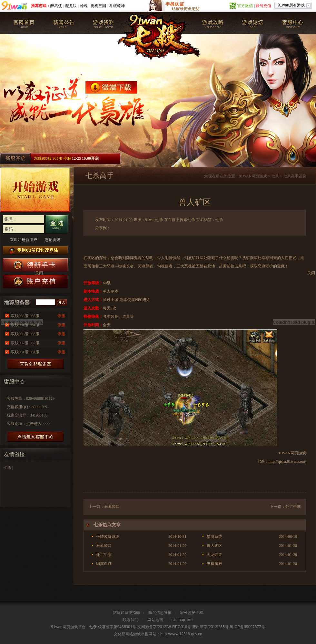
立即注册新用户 (24, 240)
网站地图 (155, 620)
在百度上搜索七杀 (180, 220)
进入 (61, 302)
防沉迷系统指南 (126, 613)
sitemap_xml (182, 620)
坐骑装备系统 (108, 537)
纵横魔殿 (214, 564)
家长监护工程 (192, 613)
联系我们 (131, 620)
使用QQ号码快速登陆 (35, 250)
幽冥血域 (104, 564)
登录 (57, 224)
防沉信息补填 (160, 613)
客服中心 (292, 23)
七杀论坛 (252, 23)
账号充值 (263, 6)
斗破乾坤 (117, 6)
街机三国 (98, 6)
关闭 (311, 273)
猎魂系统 (214, 537)
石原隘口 (112, 507)
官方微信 (245, 6)
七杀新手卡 (35, 265)
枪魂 (84, 6)
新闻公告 (64, 23)
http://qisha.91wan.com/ (287, 461)
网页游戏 (259, 176)
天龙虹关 (214, 555)
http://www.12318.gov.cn (181, 634)
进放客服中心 (35, 437)
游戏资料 (104, 23)
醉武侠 (56, 6)
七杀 (24, 23)
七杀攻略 (213, 23)
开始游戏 (35, 190)
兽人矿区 (214, 546)
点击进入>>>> (38, 424)
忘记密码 (53, 240)
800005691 (40, 407)
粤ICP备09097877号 (247, 627)
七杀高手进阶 (295, 176)
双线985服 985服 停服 (53, 158)
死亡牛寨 (293, 507)
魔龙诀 (71, 6)
